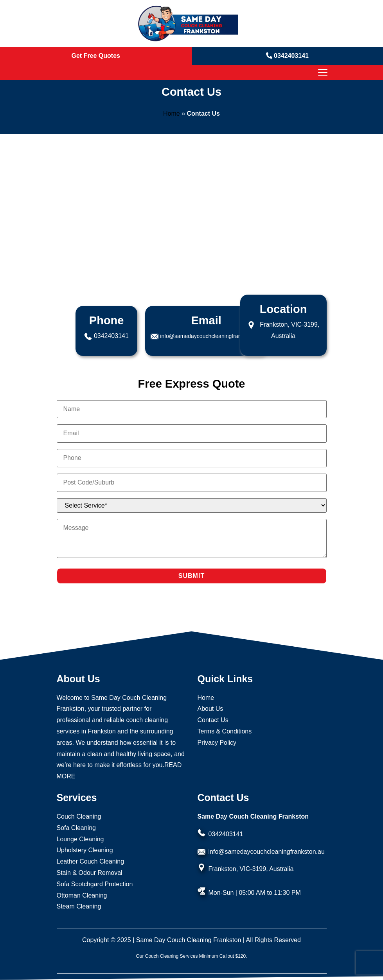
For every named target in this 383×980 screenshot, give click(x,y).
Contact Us (213, 720)
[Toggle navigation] (322, 73)
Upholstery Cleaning (85, 850)
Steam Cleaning (79, 906)
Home (172, 114)
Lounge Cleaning (80, 839)
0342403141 (111, 336)
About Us (210, 709)
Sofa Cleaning (76, 828)
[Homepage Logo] (189, 24)
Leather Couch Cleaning (91, 861)
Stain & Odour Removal (90, 873)
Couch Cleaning (79, 816)
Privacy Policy (217, 743)
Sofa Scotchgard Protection (95, 884)
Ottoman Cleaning (82, 895)
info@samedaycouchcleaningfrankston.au (211, 336)
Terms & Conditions (225, 731)
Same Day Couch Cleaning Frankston (189, 940)
